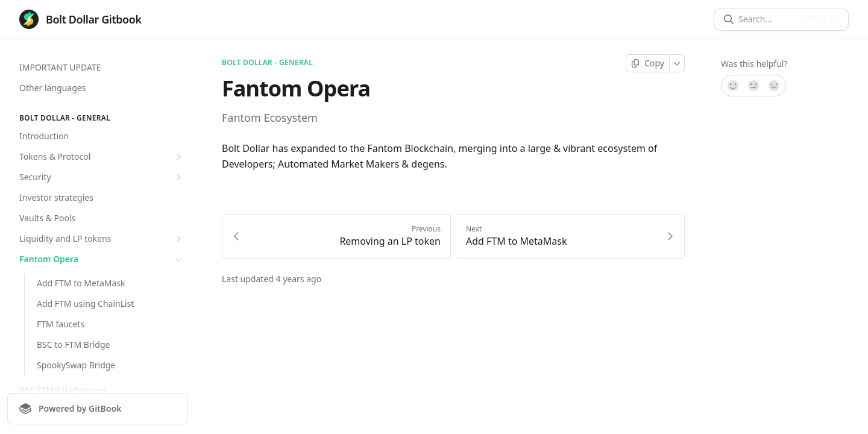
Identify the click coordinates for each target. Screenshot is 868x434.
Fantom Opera (102, 259)
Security (102, 177)
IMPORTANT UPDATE (60, 67)
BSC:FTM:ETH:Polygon (63, 390)
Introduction (44, 136)
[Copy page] (648, 63)
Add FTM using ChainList (85, 303)
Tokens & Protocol (102, 157)
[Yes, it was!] (732, 86)
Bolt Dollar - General (267, 63)
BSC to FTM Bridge (73, 344)
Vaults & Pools (47, 218)
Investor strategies (56, 197)
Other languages (52, 88)
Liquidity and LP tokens (102, 239)
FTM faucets (61, 324)
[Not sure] (753, 86)
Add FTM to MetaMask (81, 283)
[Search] (768, 19)
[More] (677, 63)
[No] (775, 86)
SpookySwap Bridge (76, 365)
